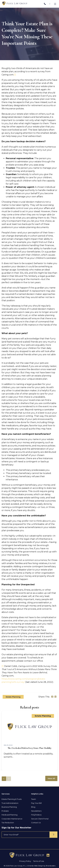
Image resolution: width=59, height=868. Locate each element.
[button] (9, 779)
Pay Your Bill (36, 803)
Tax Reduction (8, 823)
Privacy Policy (25, 861)
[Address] (50, 4)
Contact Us (36, 823)
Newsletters (36, 811)
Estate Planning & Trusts (12, 799)
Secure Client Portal (40, 819)
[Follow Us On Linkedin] (48, 855)
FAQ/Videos (36, 815)
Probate (5, 811)
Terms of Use (39, 861)
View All (51, 778)
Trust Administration (10, 803)
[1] (15, 75)
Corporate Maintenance (12, 819)
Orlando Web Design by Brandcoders (41, 866)
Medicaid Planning (10, 815)
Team (34, 799)
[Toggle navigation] (55, 4)
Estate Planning (13, 697)
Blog (33, 807)
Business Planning (9, 807)
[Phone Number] (45, 4)
